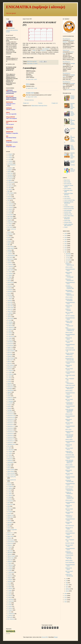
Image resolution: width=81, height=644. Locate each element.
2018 (66, 250)
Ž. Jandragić (10, 599)
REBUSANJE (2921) (69, 397)
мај (67, 583)
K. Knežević (10, 273)
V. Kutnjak (10, 569)
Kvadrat (9, 288)
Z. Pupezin (10, 610)
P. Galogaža (10, 401)
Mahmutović (10, 349)
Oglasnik (9, 392)
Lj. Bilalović (10, 313)
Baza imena (67, 180)
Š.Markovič (10, 501)
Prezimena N (10, 430)
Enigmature (10, 234)
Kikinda (9, 281)
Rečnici (9, 483)
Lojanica (9, 317)
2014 (66, 598)
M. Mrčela (10, 333)
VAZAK (66, 227)
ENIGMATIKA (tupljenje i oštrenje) (36, 7)
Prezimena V (10, 443)
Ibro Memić (10, 257)
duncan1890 (45, 637)
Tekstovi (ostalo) (11, 556)
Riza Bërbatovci (67, 39)
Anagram (10, 170)
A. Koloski (10, 158)
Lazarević (10, 300)
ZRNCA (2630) (69, 414)
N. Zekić (9, 378)
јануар (67, 591)
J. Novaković (10, 266)
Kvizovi (9, 293)
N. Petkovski (10, 374)
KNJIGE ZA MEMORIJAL (69, 493)
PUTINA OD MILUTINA (69, 558)
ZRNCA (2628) (69, 465)
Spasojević (10, 522)
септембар (68, 260)
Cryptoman (10, 198)
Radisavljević (11, 462)
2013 (66, 600)
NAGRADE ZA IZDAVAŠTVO (69, 490)
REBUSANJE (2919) (69, 445)
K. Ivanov (10, 272)
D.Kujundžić (10, 215)
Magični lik (10, 347)
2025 (66, 235)
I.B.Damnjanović (11, 255)
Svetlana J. (10, 545)
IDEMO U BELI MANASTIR (69, 322)
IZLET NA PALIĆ (69, 487)
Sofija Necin (10, 517)
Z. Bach (9, 585)
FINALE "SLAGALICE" (69, 325)
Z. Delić (9, 594)
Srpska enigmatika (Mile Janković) (69, 225)
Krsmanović (10, 286)
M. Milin (9, 331)
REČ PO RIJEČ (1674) (69, 400)
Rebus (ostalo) (11, 470)
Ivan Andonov (67, 198)
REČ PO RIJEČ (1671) (69, 474)
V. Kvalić (9, 570)
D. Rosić (9, 213)
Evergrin (9, 241)
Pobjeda (9, 408)
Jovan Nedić (30, 64)
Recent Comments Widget (71, 90)
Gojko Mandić (11, 248)
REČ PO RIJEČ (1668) (69, 572)
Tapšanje (10, 554)
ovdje (34, 50)
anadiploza (10, 168)
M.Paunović (10, 344)
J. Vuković (10, 268)
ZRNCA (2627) (69, 500)
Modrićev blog (67, 212)
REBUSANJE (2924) (69, 306)
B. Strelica (10, 189)
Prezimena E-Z (11, 419)
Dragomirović (11, 222)
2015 (66, 596)
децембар (68, 254)
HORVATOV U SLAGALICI (69, 516)
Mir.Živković (10, 367)
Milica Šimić (10, 360)
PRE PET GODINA (70, 316)
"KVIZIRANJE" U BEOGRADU (69, 403)
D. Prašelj (10, 211)
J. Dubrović (10, 264)
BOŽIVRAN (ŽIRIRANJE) (69, 553)
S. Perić (9, 490)
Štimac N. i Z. (11, 533)
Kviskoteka (10, 290)
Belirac (28, 84)
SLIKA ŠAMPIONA (70, 563)
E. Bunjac (10, 224)
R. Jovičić (10, 453)
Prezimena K (10, 425)
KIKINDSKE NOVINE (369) (69, 481)
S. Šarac (9, 492)
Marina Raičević (11, 351)
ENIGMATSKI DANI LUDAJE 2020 (72, 106)
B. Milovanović (11, 182)
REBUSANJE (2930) (69, 420)
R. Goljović (10, 452)
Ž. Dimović (10, 596)
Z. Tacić (9, 612)
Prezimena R (10, 434)
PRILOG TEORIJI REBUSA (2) (70, 354)
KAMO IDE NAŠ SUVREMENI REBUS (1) (69, 462)
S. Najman (10, 488)
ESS (8, 239)
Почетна (40, 103)
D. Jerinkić (10, 206)
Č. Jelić (9, 195)
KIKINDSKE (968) (70, 455)
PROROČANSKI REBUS (69, 432)
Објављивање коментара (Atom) (39, 106)
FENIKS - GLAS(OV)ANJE (73, 97)
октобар (68, 258)
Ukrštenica (10, 561)
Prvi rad (9, 446)
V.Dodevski (10, 576)
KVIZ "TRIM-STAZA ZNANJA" (73, 147)
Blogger (56, 637)
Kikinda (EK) (10, 282)
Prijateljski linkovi (11, 444)
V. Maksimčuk (11, 572)
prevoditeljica (46, 49)
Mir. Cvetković (11, 365)
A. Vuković (10, 161)
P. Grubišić (10, 403)
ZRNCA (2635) (69, 267)
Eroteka (9, 237)
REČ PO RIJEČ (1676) (69, 342)
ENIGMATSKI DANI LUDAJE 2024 (72, 156)
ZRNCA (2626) (69, 531)
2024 (66, 237)
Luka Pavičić (10, 318)
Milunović (10, 363)
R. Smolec (10, 457)
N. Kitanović (10, 371)
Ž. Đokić (9, 597)
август (67, 262)
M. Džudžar (10, 322)
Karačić (9, 279)
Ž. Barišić (10, 587)
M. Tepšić (10, 338)
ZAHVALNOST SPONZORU (69, 300)
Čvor (9, 200)
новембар (68, 256)
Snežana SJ (10, 515)
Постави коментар (29, 100)
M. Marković (10, 329)
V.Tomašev (10, 579)
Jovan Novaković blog (69, 200)
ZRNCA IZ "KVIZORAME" (70, 276)
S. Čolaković (10, 486)
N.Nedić (9, 380)
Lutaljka (66, 205)
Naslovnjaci (10, 385)
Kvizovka (10, 295)
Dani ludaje (10, 216)
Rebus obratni (11, 471)
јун (67, 581)
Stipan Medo (10, 536)
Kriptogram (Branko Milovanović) (69, 203)
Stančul (9, 528)
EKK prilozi (10, 227)
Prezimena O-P (11, 432)
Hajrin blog (67, 196)
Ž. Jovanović (10, 601)
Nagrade (9, 383)
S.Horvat (9, 499)
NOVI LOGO (68, 429)
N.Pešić (9, 381)
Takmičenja (10, 552)
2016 (66, 594)
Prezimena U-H (11, 441)
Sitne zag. (10, 508)
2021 (66, 244)
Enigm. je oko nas (12, 229)
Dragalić (9, 220)
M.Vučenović (10, 345)
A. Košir (9, 159)
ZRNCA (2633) (69, 333)
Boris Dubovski (68, 184)
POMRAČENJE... (70, 555)
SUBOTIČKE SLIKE (70, 385)
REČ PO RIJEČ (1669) (69, 546)
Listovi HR (10, 304)
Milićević (9, 362)
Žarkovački (10, 617)
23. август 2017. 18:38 (31, 88)
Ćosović (9, 197)
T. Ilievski (10, 547)
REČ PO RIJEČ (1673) (69, 423)
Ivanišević (10, 263)
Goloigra (9, 250)
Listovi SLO (10, 309)
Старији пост (55, 103)
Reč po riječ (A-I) (11, 475)
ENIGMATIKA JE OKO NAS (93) (70, 359)
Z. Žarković (10, 615)
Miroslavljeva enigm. (69, 207)
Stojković (10, 538)
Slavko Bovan (11, 28)
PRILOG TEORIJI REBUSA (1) (70, 388)
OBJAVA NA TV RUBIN (69, 528)
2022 (66, 242)
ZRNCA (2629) (69, 439)
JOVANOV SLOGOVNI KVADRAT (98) (70, 287)
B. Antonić (10, 179)
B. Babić (9, 181)
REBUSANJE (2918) (69, 471)
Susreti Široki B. (11, 542)
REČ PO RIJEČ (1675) (69, 369)
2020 (66, 246)
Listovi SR (10, 311)
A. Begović (10, 154)
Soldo (9, 519)
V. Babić (9, 563)
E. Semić (10, 225)
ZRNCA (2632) (69, 357)
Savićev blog (67, 221)
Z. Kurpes (10, 606)
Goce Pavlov (10, 246)
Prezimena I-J (11, 423)
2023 (66, 240)
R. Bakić (9, 448)
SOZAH (9, 521)
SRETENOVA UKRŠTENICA (69, 291)
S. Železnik (10, 495)
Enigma (9, 232)
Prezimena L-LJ (11, 426)
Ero (8, 236)
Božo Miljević (11, 193)
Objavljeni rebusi (68, 214)
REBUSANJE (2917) (69, 506)
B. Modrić (10, 184)
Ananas (9, 172)
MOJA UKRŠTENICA (69, 383)
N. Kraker (10, 372)
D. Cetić (9, 202)
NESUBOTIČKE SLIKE (69, 513)
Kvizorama (10, 291)
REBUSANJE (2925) (69, 273)
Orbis (9, 394)
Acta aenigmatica (11, 165)
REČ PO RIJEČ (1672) (69, 449)
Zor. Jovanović (11, 619)
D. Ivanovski (10, 204)
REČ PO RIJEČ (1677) (69, 313)
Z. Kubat (9, 605)
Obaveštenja (10, 390)
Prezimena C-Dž (11, 416)
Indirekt (9, 261)
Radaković (10, 461)
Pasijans (9, 405)
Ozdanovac (10, 398)
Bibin (9, 191)
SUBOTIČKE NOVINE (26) (69, 452)
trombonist (43, 50)
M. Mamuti (10, 326)
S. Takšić (10, 494)
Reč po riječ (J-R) (12, 477)
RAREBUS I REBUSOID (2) (70, 264)
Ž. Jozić (9, 603)
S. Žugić (9, 497)
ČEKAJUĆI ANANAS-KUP (69, 280)
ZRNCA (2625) (69, 561)
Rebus (9, 468)
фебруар (68, 589)
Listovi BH (10, 302)
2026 (66, 233)
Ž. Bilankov (10, 588)
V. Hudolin (10, 567)
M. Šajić (9, 335)
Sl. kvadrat (35, 64)
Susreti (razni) (11, 540)
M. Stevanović (11, 336)
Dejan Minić (10, 218)
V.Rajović (10, 578)
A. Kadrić (10, 156)
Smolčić (9, 513)
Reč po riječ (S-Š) (12, 480)
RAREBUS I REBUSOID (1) (70, 294)
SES (8, 506)
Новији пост (26, 103)
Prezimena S (10, 435)
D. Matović (10, 209)
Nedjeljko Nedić (30, 93)
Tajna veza (10, 551)
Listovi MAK (10, 306)
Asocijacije (10, 175)
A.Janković (10, 163)
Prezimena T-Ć (11, 439)
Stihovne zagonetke (12, 530)
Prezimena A (10, 412)
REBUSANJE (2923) (69, 339)
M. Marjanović (11, 327)
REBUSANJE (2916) (69, 537)
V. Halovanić (10, 565)
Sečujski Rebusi (68, 222)
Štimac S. (10, 534)
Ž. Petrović (10, 608)
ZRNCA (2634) (69, 297)
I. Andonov (10, 254)
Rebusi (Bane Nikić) (69, 216)
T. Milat (9, 549)
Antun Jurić (10, 173)
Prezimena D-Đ (11, 417)
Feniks (9, 243)
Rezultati (9, 485)
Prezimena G (11, 421)
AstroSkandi (10, 177)
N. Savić (9, 376)
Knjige (9, 284)
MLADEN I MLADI (70, 543)
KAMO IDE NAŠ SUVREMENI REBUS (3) (69, 411)
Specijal (9, 524)
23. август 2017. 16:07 (31, 79)
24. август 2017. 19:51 (31, 97)
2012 (66, 602)
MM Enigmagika (68, 210)
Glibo (9, 245)
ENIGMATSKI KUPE (69, 523)
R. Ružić (9, 455)
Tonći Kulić (10, 560)
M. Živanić (10, 340)
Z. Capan (10, 590)
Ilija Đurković (10, 259)
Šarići (9, 503)
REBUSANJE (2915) (69, 569)
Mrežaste (10, 369)
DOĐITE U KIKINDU (68, 310)
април (67, 585)
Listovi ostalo (10, 308)
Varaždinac (10, 581)
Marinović (10, 353)
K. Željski (10, 277)
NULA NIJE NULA (70, 526)
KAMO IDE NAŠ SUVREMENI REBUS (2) (69, 436)
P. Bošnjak (10, 399)
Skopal (9, 510)
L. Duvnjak (10, 297)
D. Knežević (10, 207)
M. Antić (9, 320)
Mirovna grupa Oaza (69, 209)
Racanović (10, 459)
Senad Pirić (10, 504)
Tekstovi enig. (11, 558)
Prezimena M (11, 428)
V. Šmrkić (10, 574)
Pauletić (9, 407)
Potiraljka (10, 410)
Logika (9, 315)
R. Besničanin (11, 450)
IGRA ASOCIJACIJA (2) (73, 170)
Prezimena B (10, 414)
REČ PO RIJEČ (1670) (69, 510)
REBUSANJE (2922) (69, 366)
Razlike (9, 466)
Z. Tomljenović (11, 614)
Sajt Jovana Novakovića (67, 218)
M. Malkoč (10, 324)
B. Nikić (9, 188)
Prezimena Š (10, 437)
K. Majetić (10, 275)
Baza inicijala (67, 182)
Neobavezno (10, 387)
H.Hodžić (10, 252)
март (67, 587)
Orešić (9, 396)
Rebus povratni (11, 473)
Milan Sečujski (11, 358)
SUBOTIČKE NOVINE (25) (69, 575)
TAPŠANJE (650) (70, 348)
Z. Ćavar (9, 592)
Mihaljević (10, 356)
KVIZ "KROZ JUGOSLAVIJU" (73, 114)
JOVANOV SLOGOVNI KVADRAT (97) (70, 497)
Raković (9, 464)
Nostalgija (10, 389)
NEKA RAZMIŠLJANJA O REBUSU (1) (70, 329)
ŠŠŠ (8, 526)
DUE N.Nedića (68, 189)
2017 (66, 252)
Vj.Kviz (9, 583)
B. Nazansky (10, 186)
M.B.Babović (10, 342)
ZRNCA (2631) (69, 391)
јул (67, 579)
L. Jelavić (10, 299)
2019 (66, 248)
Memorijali (10, 354)
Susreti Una (10, 543)
